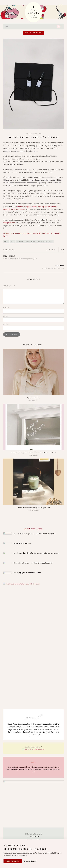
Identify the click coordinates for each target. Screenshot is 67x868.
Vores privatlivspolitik (30, 861)
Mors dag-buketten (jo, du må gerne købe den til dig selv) (34, 533)
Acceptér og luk (13, 861)
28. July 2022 (10, 250)
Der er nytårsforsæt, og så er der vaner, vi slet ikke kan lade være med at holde (33, 453)
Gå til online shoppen (33, 33)
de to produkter (9, 223)
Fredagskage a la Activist (22, 543)
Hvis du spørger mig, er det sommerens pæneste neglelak (20, 259)
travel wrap (30, 242)
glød (6, 242)
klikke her (24, 855)
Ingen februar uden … (33, 398)
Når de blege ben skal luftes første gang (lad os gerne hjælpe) (36, 553)
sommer (20, 242)
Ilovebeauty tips (33, 133)
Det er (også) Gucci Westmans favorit (27, 573)
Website (6, 324)
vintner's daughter (45, 242)
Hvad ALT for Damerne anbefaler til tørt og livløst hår (33, 563)
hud (12, 242)
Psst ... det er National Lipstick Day (53, 268)
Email (6, 316)
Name (6, 308)
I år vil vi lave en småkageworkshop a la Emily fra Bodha (33, 508)
